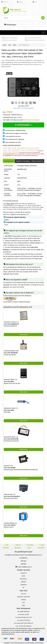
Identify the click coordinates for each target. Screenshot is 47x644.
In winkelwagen (23, 125)
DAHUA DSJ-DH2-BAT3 (11, 498)
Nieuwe (21, 2)
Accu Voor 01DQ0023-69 (11, 324)
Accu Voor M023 (9, 381)
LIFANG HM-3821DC (10, 355)
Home (5, 45)
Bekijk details (23, 334)
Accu (10, 45)
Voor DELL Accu (22, 169)
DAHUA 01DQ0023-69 (10, 326)
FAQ (35, 2)
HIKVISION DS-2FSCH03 (11, 441)
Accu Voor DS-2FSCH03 (11, 439)
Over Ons (5, 2)
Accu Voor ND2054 (10, 468)
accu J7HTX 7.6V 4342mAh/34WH (23, 108)
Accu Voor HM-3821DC (11, 353)
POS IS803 (7, 412)
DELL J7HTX (10, 204)
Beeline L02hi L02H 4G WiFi (12, 383)
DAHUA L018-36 (9, 527)
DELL (15, 45)
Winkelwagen (10, 25)
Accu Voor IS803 (9, 410)
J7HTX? (6, 220)
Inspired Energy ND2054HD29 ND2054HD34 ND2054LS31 (21, 470)
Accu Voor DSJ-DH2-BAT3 (12, 496)
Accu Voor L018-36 (10, 525)
